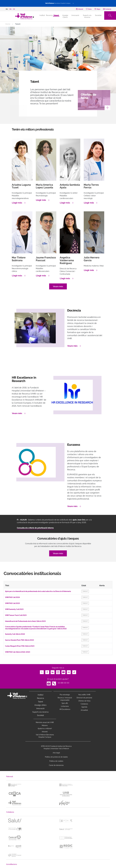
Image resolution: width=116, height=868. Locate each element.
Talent (56, 15)
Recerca (49, 15)
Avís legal (56, 753)
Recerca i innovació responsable (65, 699)
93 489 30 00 (63, 683)
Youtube (63, 672)
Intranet (45, 732)
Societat (98, 15)
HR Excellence (65, 709)
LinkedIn (53, 672)
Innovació (75, 15)
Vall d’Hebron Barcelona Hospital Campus (45, 736)
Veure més (58, 286)
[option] (58, 334)
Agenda (84, 707)
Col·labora (84, 704)
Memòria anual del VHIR (45, 722)
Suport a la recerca (87, 16)
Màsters (45, 725)
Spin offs (65, 703)
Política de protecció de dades (56, 757)
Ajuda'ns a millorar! (45, 728)
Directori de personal (84, 698)
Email (49, 683)
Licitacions (65, 706)
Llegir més (17, 203)
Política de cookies (56, 761)
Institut (40, 695)
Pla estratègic (65, 695)
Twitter (42, 672)
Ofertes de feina (84, 701)
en (10, 9)
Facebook (47, 672)
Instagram (58, 672)
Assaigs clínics (40, 705)
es (14, 9)
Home (8, 24)
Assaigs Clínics (65, 16)
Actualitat (84, 710)
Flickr (69, 672)
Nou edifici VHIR (84, 695)
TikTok (74, 672)
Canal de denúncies (56, 765)
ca (7, 9)
